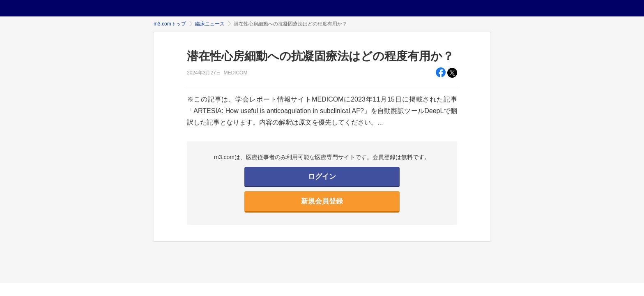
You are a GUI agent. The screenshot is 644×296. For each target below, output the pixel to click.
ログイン (322, 177)
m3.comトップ (170, 24)
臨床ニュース (210, 24)
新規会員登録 (322, 201)
